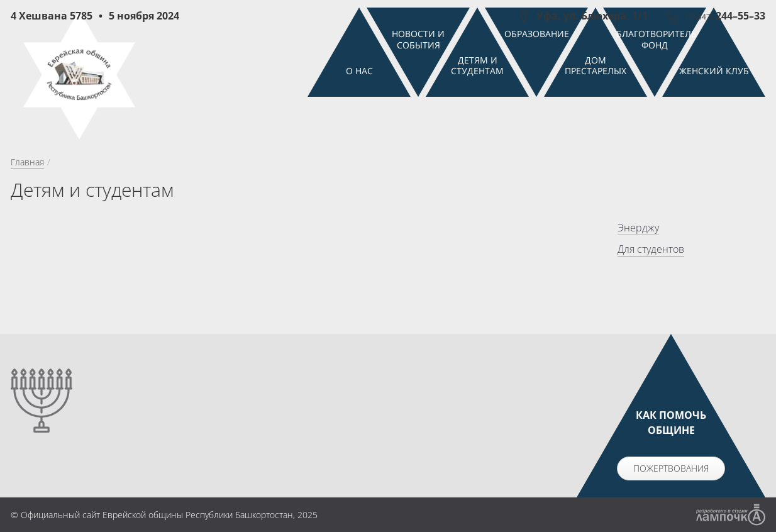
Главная (27, 213)
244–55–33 (725, 16)
